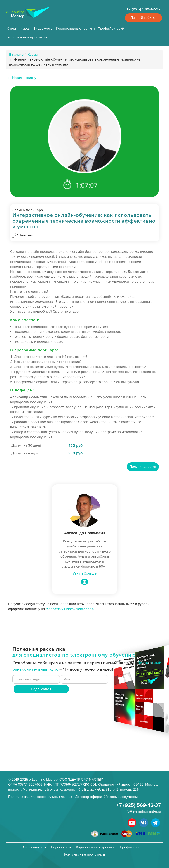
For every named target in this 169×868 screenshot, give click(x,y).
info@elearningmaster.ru (142, 811)
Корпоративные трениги (75, 29)
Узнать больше (85, 573)
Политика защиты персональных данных (40, 797)
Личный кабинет (143, 18)
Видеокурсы (43, 29)
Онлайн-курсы (19, 29)
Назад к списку (24, 78)
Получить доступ (143, 467)
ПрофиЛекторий (111, 29)
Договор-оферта (89, 797)
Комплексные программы (28, 37)
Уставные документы (121, 797)
